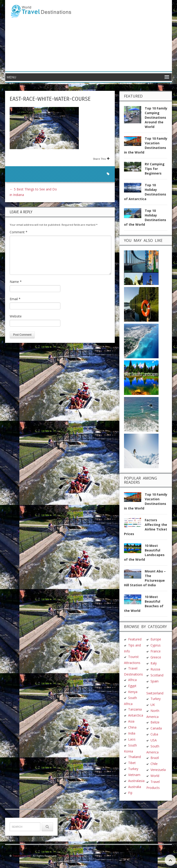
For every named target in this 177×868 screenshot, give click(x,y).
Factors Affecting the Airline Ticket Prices (146, 527)
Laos (132, 739)
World (155, 776)
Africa (132, 680)
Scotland (157, 675)
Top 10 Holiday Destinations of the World (145, 218)
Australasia (136, 781)
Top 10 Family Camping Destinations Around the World (156, 117)
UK (153, 705)
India (132, 733)
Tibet (132, 763)
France (156, 651)
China (132, 727)
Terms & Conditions (71, 856)
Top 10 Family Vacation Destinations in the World (146, 145)
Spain (155, 681)
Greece (156, 657)
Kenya (133, 692)
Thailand (134, 757)
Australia (135, 787)
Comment (19, 232)
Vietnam (134, 775)
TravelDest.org (22, 856)
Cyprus (156, 645)
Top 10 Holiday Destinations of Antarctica (145, 192)
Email (15, 299)
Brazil (155, 758)
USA (154, 740)
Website (16, 316)
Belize (155, 722)
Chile (154, 764)
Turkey (133, 769)
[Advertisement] (122, 36)
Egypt (132, 686)
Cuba (154, 734)
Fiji (130, 793)
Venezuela (158, 770)
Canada (156, 728)
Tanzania (135, 709)
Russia (155, 669)
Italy (154, 663)
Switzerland (155, 693)
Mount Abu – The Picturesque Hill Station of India (145, 578)
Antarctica (136, 715)
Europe (156, 639)
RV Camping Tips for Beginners (155, 169)
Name (16, 282)
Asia (131, 721)
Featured (135, 639)
